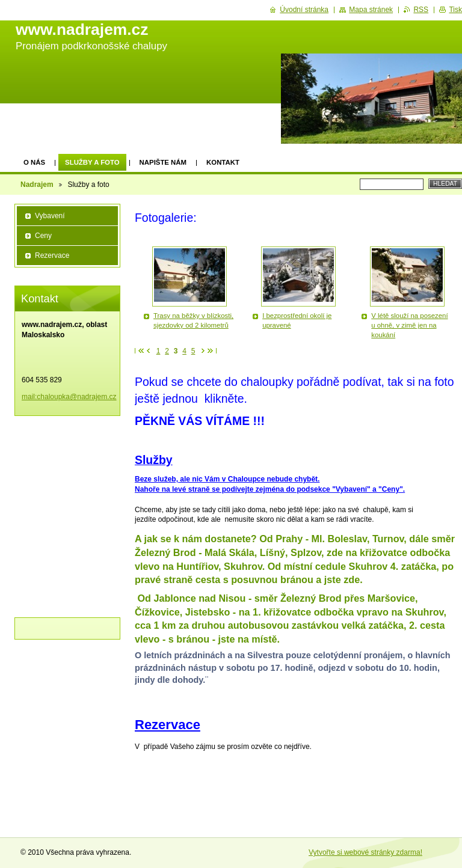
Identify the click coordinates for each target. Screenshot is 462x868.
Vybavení (50, 216)
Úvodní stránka (304, 10)
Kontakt (223, 162)
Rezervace (52, 255)
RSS (421, 10)
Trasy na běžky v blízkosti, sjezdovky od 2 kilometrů (193, 320)
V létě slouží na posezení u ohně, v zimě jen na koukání (409, 325)
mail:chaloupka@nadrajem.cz (69, 397)
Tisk (455, 10)
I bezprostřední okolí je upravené (297, 320)
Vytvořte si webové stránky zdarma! (365, 852)
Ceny (43, 236)
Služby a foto (92, 162)
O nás (34, 162)
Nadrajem (37, 185)
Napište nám (163, 162)
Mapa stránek (371, 10)
